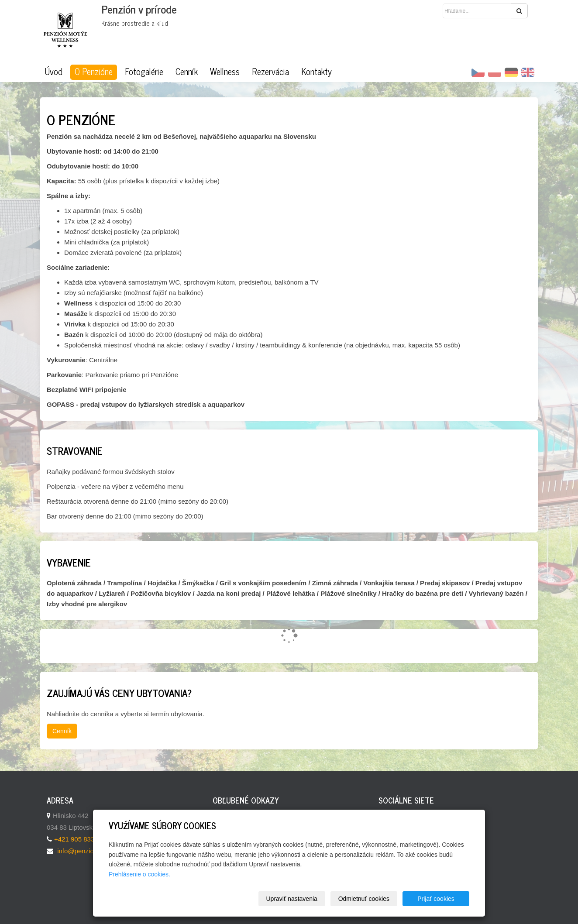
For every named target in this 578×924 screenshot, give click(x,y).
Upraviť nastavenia (292, 899)
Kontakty (317, 72)
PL (495, 72)
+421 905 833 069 (81, 839)
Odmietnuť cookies (364, 899)
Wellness (225, 72)
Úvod (53, 72)
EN (528, 72)
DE (511, 72)
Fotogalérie (144, 72)
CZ (478, 72)
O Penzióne (94, 72)
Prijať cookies (436, 899)
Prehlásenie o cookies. (139, 874)
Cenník (187, 72)
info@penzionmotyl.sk (89, 851)
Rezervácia (270, 72)
